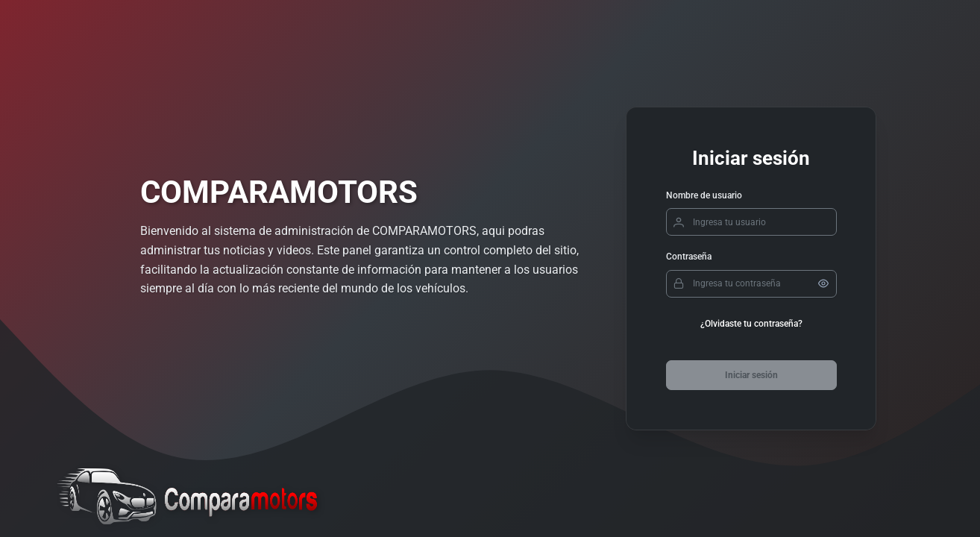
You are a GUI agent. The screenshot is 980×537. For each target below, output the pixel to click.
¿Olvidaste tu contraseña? (751, 324)
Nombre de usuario (704, 195)
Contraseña (689, 257)
